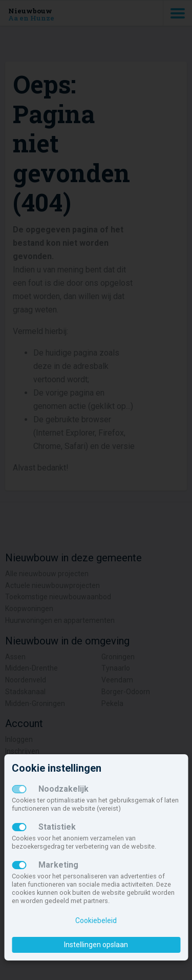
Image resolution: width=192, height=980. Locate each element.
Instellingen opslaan (96, 945)
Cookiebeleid (96, 920)
